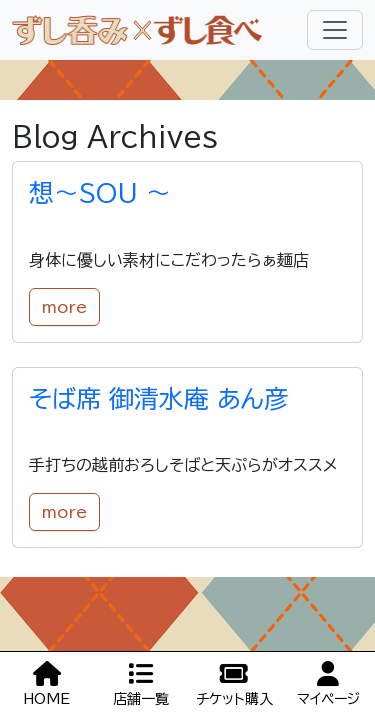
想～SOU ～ (100, 192)
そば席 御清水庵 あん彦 (159, 398)
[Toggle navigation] (335, 30)
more (64, 307)
